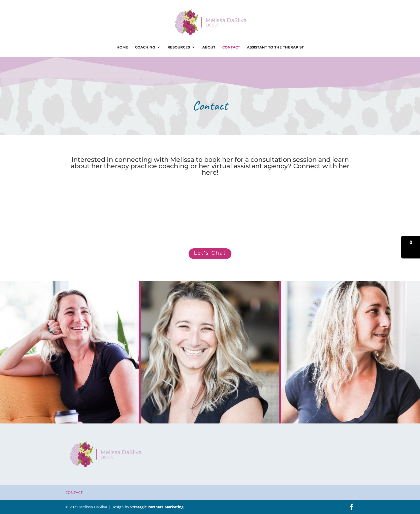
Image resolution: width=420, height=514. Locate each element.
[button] (411, 247)
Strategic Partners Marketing (157, 507)
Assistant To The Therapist (275, 47)
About (209, 47)
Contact (231, 47)
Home (122, 47)
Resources (179, 47)
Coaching (145, 47)
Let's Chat (210, 253)
